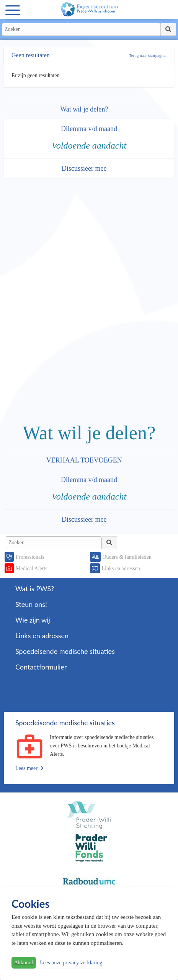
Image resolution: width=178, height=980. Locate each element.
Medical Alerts (32, 568)
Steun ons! (31, 604)
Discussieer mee (85, 168)
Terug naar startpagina (148, 55)
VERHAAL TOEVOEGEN (85, 460)
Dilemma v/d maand (89, 129)
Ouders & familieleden (127, 557)
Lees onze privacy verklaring (71, 963)
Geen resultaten (31, 55)
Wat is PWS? (35, 589)
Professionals (30, 557)
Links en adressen (121, 568)
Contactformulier (41, 667)
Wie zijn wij (33, 620)
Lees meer (29, 768)
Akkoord (24, 963)
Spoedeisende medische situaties (65, 651)
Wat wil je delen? (85, 109)
